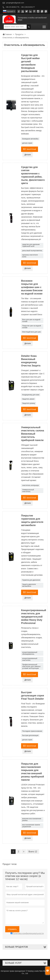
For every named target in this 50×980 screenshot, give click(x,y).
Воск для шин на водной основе (31, 321)
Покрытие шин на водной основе (32, 327)
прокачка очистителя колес (30, 256)
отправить (12, 929)
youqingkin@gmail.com (15, 3)
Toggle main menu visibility (44, 26)
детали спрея (27, 143)
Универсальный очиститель (28, 491)
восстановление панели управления (31, 826)
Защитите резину (29, 403)
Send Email (30, 149)
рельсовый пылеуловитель (32, 251)
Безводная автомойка (30, 139)
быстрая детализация (30, 735)
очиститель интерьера (30, 485)
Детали (28, 155)
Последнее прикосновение (32, 731)
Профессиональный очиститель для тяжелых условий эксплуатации (31, 666)
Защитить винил (28, 399)
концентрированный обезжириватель (30, 653)
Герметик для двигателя (31, 580)
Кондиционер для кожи (31, 395)
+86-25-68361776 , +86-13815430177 (20, 7)
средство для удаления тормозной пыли (31, 245)
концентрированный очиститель (30, 659)
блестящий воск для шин (31, 332)
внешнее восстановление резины (32, 820)
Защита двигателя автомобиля (29, 585)
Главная (7, 34)
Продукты (19, 34)
